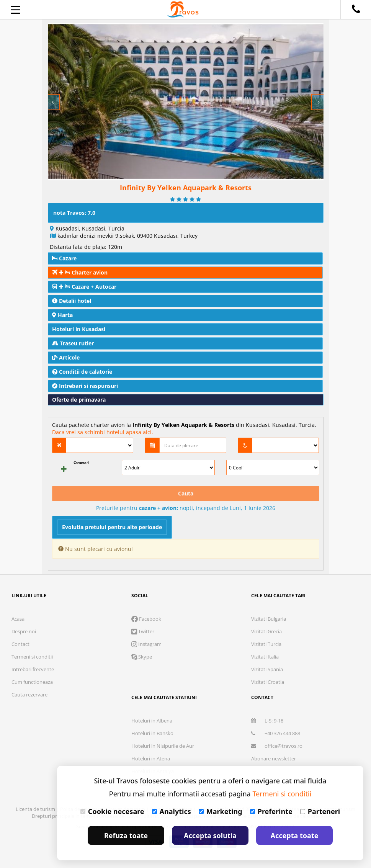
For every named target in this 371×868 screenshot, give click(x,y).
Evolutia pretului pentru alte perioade (112, 527)
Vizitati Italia (265, 657)
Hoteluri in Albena (152, 721)
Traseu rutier (73, 343)
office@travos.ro (277, 746)
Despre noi (24, 631)
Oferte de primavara (79, 400)
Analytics (172, 811)
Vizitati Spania (267, 669)
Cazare (64, 258)
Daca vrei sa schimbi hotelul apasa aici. (103, 432)
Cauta (186, 493)
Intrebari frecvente (33, 669)
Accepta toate (295, 835)
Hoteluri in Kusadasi (79, 329)
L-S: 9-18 (267, 721)
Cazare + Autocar (84, 287)
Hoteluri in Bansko (152, 733)
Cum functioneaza (32, 682)
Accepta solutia (210, 835)
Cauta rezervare (29, 695)
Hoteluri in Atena (151, 758)
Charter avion (80, 272)
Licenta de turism (36, 809)
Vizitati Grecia (266, 631)
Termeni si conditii (32, 657)
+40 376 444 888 (276, 733)
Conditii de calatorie (82, 372)
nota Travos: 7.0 (74, 213)
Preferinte (271, 811)
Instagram (146, 644)
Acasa (18, 619)
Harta (62, 315)
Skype (142, 657)
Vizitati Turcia (266, 644)
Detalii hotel (72, 301)
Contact (20, 644)
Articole (66, 357)
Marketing (221, 811)
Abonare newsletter (274, 758)
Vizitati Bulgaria (269, 619)
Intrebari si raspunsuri (85, 386)
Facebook (146, 619)
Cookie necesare (112, 811)
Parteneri (320, 811)
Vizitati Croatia (268, 682)
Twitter (143, 631)
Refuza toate (126, 835)
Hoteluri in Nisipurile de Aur (163, 746)
